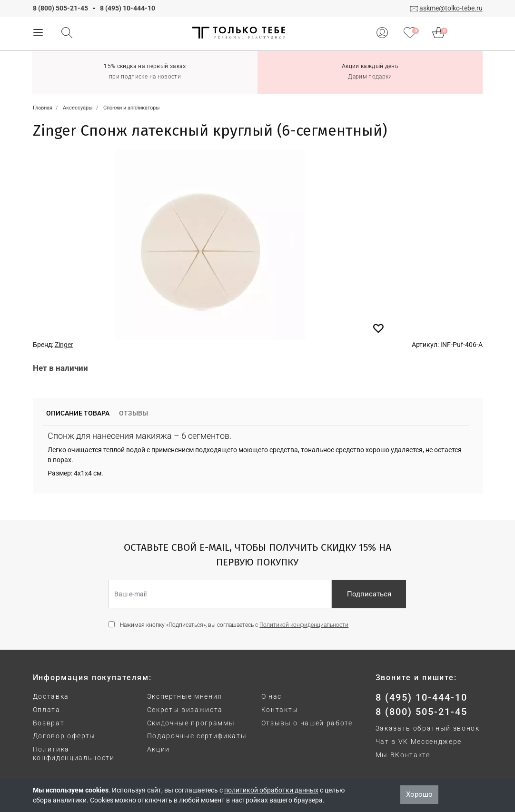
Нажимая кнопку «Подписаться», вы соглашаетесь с (234, 625)
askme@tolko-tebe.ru (451, 8)
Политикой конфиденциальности (304, 625)
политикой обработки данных (271, 790)
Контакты (280, 710)
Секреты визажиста (185, 710)
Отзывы (134, 413)
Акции (158, 749)
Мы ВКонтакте (403, 755)
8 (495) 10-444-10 (128, 8)
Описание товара (78, 413)
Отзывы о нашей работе (307, 723)
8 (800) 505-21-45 (60, 8)
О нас (272, 696)
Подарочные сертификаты (197, 736)
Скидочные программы (191, 723)
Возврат (49, 723)
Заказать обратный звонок (428, 728)
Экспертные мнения (185, 696)
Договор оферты (64, 736)
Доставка (51, 696)
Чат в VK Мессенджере (419, 742)
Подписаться (369, 594)
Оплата (47, 710)
